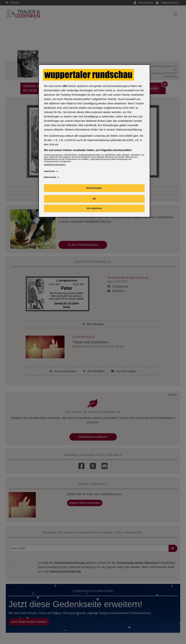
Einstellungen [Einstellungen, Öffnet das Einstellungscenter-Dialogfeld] (94, 188)
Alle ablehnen (94, 208)
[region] (94, 141)
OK (94, 199)
